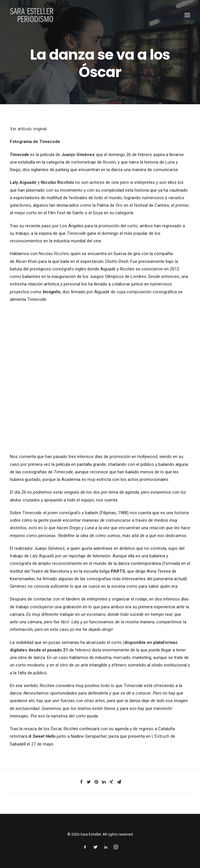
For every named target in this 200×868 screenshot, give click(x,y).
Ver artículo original (28, 129)
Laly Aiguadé (42, 556)
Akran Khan (26, 261)
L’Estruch (161, 736)
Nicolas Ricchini (54, 254)
